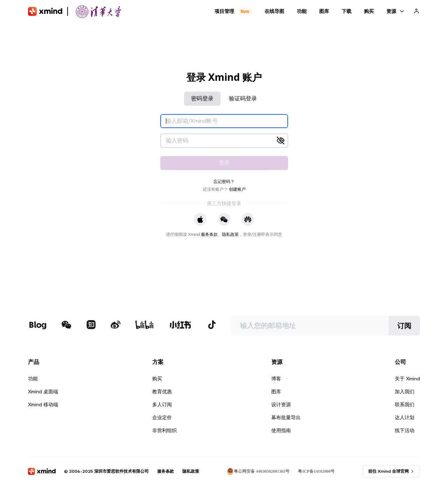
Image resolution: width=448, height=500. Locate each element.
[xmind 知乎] (91, 326)
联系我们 (405, 404)
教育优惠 (162, 392)
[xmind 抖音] (212, 325)
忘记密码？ (224, 181)
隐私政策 (230, 234)
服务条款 (209, 234)
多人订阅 (162, 404)
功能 (33, 379)
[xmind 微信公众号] (66, 325)
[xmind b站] (145, 326)
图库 (276, 392)
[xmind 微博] (115, 326)
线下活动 (405, 430)
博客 (276, 379)
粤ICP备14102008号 (316, 471)
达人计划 (405, 417)
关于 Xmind (407, 379)
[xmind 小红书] (180, 325)
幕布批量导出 (286, 417)
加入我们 (405, 392)
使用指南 (281, 430)
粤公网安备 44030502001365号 (258, 471)
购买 (157, 379)
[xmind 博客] (38, 326)
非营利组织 (164, 430)
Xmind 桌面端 (43, 392)
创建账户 (237, 189)
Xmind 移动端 (43, 404)
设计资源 (281, 404)
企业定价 (162, 417)
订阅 (404, 326)
